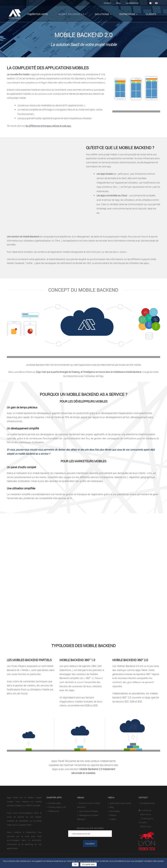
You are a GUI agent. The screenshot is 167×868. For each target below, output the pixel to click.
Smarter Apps (54, 803)
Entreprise (127, 14)
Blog (118, 3)
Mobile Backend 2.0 (71, 14)
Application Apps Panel (119, 803)
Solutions (102, 14)
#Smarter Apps (38, 14)
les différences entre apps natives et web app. (48, 126)
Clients (151, 14)
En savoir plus (88, 864)
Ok (75, 864)
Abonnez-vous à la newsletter (90, 828)
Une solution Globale (88, 811)
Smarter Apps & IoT (56, 807)
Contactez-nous (147, 803)
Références (53, 811)
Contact (107, 3)
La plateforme (132, 3)
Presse (112, 815)
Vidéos (112, 819)
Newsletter (114, 811)
